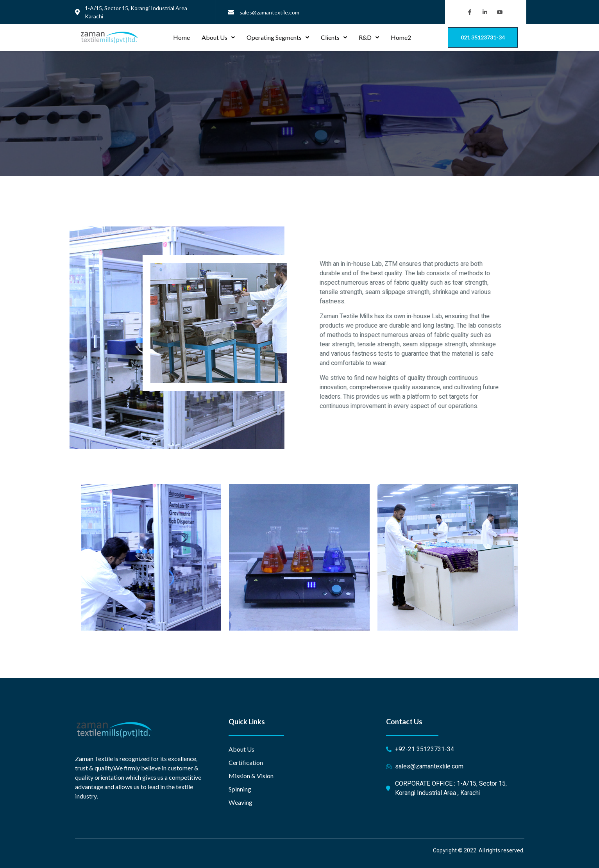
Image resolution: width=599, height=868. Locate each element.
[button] (483, 37)
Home (181, 37)
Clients (334, 37)
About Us (218, 37)
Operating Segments (278, 37)
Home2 (401, 37)
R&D (369, 37)
